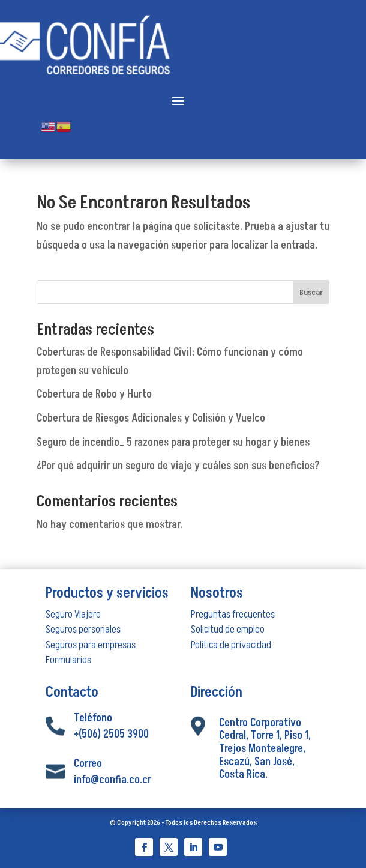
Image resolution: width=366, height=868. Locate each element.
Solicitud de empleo (228, 629)
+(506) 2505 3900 (111, 734)
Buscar (311, 292)
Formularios (68, 660)
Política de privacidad (231, 645)
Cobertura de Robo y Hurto (94, 394)
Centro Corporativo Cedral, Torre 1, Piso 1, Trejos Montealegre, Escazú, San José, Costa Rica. (265, 749)
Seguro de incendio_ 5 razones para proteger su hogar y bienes (173, 442)
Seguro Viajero (73, 614)
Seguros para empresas (91, 645)
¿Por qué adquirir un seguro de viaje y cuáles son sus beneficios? (178, 466)
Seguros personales (83, 629)
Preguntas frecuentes (233, 614)
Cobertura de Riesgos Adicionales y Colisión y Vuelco (151, 418)
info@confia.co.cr (112, 780)
